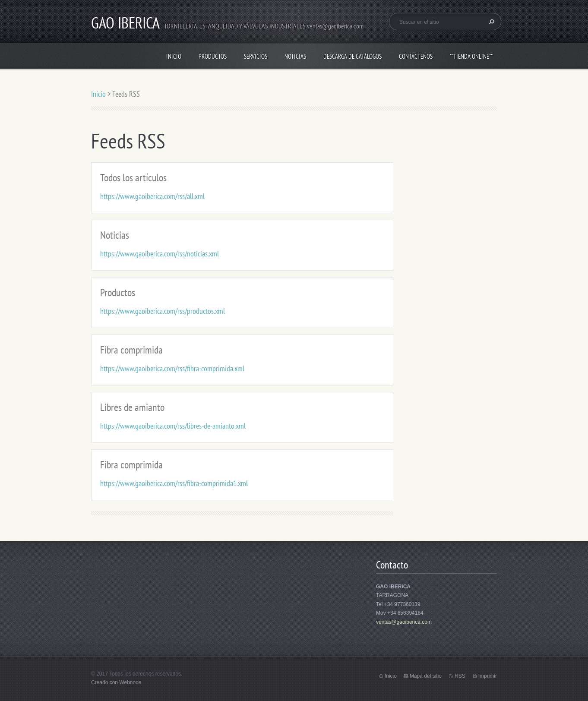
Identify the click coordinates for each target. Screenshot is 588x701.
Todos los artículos (133, 178)
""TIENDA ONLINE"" (471, 56)
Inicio (174, 56)
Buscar (490, 22)
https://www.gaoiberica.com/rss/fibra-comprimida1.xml (174, 483)
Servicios (256, 56)
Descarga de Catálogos (352, 56)
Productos (213, 56)
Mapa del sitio (426, 676)
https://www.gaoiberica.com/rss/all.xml (152, 196)
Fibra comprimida (131, 350)
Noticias (295, 56)
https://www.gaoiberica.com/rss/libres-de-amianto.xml (173, 426)
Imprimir (488, 676)
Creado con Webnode (116, 682)
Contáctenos (416, 56)
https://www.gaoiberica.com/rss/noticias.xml (160, 254)
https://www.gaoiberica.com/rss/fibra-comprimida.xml (172, 368)
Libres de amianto (132, 407)
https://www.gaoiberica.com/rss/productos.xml (163, 311)
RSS (460, 676)
